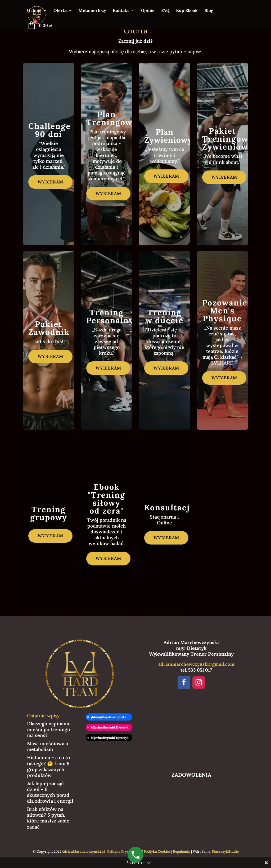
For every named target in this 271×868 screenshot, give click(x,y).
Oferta (60, 11)
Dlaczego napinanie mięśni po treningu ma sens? (49, 729)
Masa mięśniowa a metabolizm (48, 746)
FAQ (165, 11)
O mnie (34, 11)
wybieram (50, 182)
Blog (209, 11)
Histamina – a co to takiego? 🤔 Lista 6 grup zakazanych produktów (48, 766)
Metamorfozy (92, 11)
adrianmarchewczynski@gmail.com (196, 664)
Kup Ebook (187, 11)
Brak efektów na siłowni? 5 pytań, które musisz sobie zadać (48, 818)
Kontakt (121, 11)
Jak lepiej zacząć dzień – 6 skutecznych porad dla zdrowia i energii (50, 792)
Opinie (148, 11)
